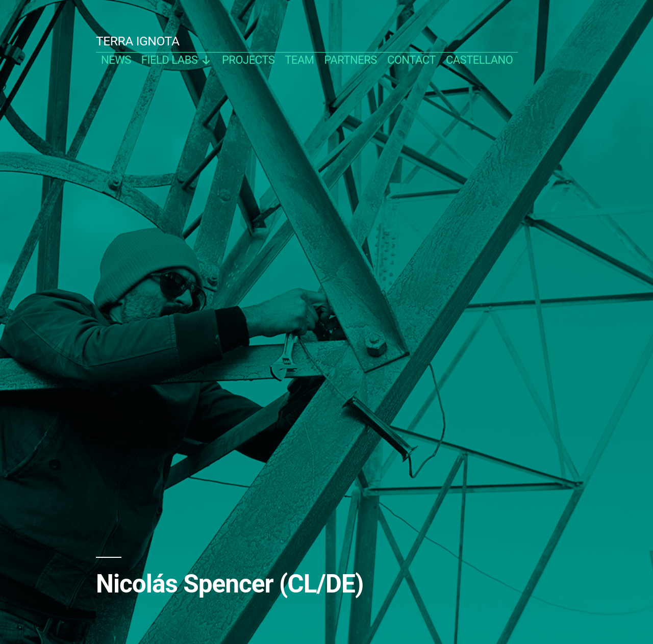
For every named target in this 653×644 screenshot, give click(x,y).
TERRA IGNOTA (138, 41)
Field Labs (177, 60)
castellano (480, 60)
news (116, 60)
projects (248, 60)
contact (411, 60)
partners (350, 60)
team (299, 60)
